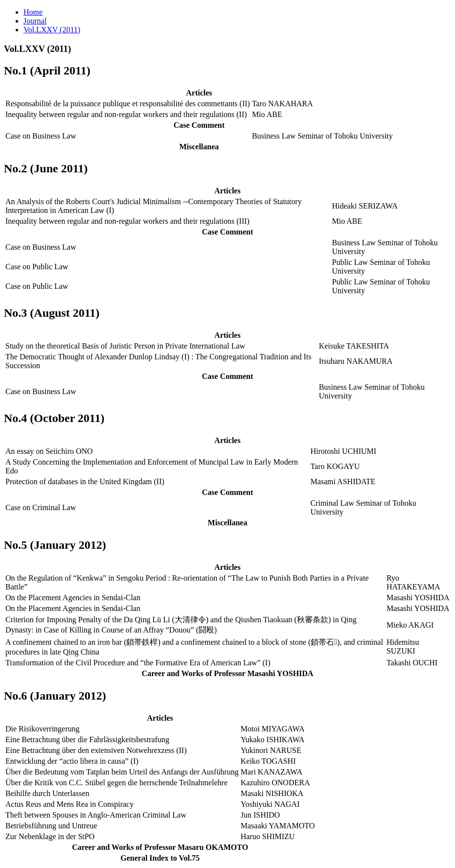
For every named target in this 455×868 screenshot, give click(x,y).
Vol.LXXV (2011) (52, 30)
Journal (35, 21)
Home (33, 12)
